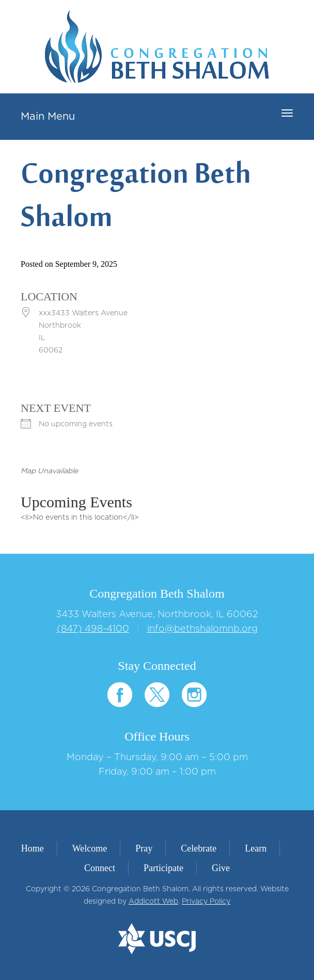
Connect (100, 868)
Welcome (90, 848)
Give (221, 868)
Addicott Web (153, 902)
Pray (144, 848)
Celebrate (199, 848)
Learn (256, 848)
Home (33, 848)
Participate (163, 868)
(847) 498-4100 (93, 629)
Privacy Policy (206, 902)
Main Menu (48, 117)
